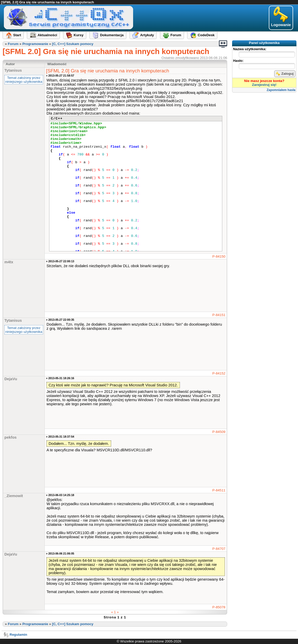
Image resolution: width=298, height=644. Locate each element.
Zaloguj (285, 74)
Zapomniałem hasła (281, 90)
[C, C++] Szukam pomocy (73, 44)
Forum (13, 44)
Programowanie (35, 44)
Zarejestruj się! (264, 85)
